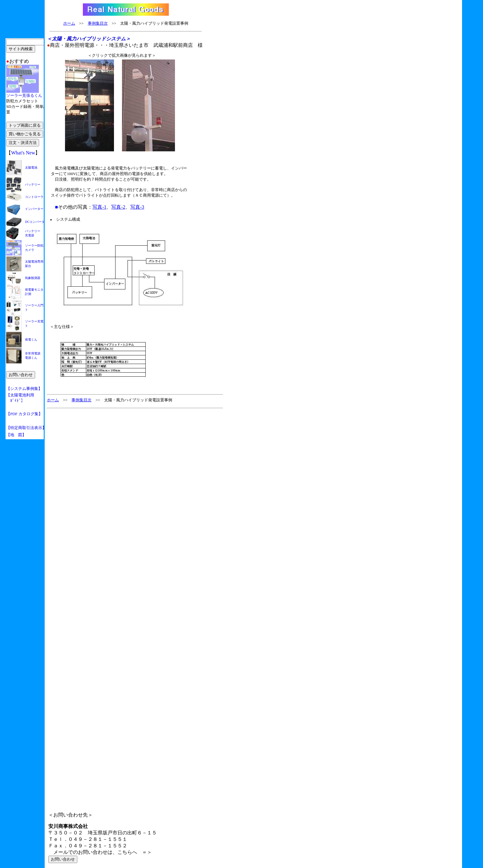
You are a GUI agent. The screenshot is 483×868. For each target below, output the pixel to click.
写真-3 (137, 207)
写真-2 (118, 207)
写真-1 (99, 207)
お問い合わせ (63, 859)
